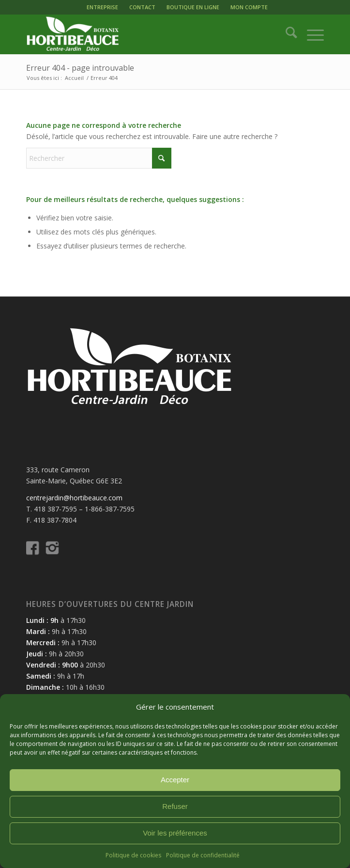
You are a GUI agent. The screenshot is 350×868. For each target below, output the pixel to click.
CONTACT (142, 7)
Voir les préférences (175, 833)
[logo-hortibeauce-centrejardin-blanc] (145, 34)
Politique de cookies (133, 855)
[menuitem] (102, 7)
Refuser (175, 806)
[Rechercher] (286, 34)
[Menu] (311, 34)
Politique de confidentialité (203, 855)
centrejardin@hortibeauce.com (74, 498)
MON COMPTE (249, 7)
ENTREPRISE (102, 7)
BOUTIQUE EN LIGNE (193, 7)
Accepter (175, 780)
